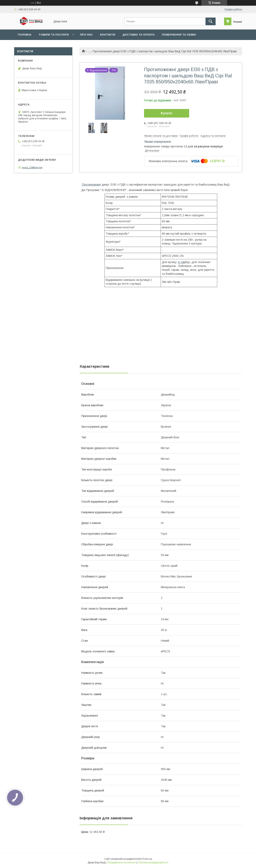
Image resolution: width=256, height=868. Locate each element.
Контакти (108, 35)
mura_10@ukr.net (32, 167)
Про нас (86, 35)
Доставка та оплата (139, 35)
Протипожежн (91, 185)
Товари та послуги (54, 35)
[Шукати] (211, 21)
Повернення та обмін (179, 35)
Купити (166, 113)
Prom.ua (147, 859)
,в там (181, 262)
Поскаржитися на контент (121, 863)
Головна (25, 35)
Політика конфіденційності (153, 863)
